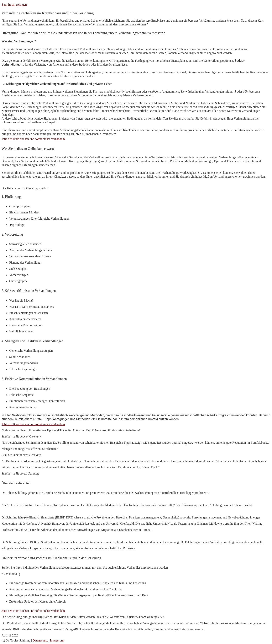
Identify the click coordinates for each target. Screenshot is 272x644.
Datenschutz (40, 640)
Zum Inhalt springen (14, 5)
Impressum (57, 640)
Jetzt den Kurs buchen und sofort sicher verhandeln (33, 611)
